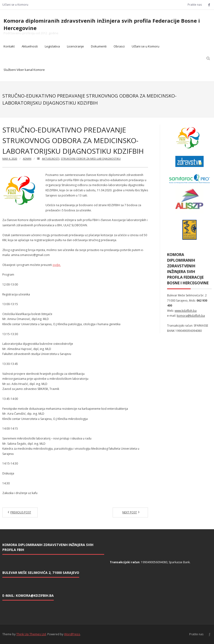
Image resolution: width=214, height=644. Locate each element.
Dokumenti (99, 46)
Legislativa (52, 46)
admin (27, 159)
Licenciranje (75, 46)
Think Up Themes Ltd (31, 634)
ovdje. (57, 265)
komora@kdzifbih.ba (191, 316)
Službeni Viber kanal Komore (24, 70)
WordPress (72, 634)
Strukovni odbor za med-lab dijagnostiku (91, 159)
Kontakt (9, 46)
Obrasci (119, 46)
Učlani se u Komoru (15, 5)
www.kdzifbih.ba (186, 311)
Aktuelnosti (30, 46)
